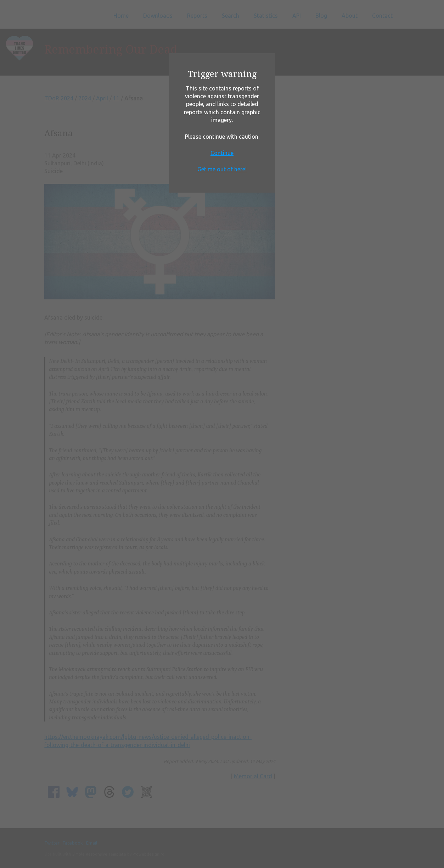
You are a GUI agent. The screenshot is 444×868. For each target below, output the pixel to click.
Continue (222, 153)
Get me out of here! (222, 169)
